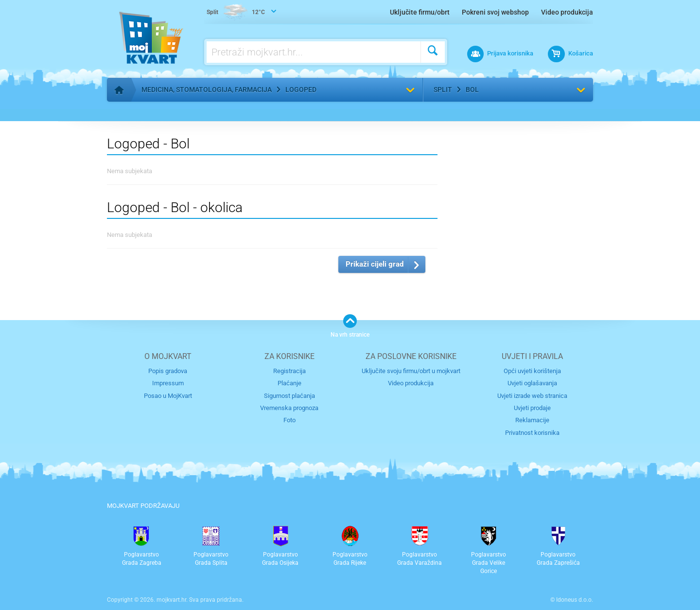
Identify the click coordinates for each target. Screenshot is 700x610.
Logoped (301, 90)
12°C (236, 13)
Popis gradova (168, 371)
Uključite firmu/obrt (420, 12)
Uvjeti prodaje (532, 408)
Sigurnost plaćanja (289, 396)
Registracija (289, 371)
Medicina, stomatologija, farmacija (207, 90)
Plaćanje (289, 383)
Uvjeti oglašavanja (532, 383)
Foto (289, 420)
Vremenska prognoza (289, 408)
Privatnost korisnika (532, 433)
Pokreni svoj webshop (495, 12)
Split (443, 90)
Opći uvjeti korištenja (532, 371)
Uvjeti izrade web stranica (532, 396)
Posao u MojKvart (168, 396)
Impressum (168, 383)
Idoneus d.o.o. (575, 600)
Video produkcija (567, 12)
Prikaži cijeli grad (375, 264)
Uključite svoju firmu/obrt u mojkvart (411, 371)
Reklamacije (532, 420)
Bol (472, 90)
